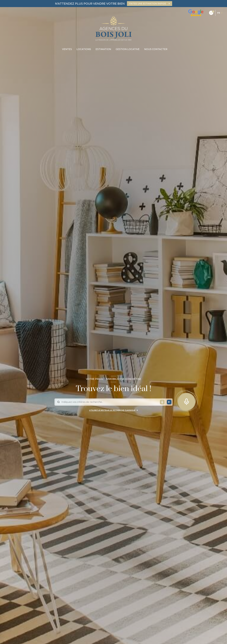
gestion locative (128, 49)
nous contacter (156, 49)
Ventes (67, 49)
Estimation (103, 49)
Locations (84, 49)
